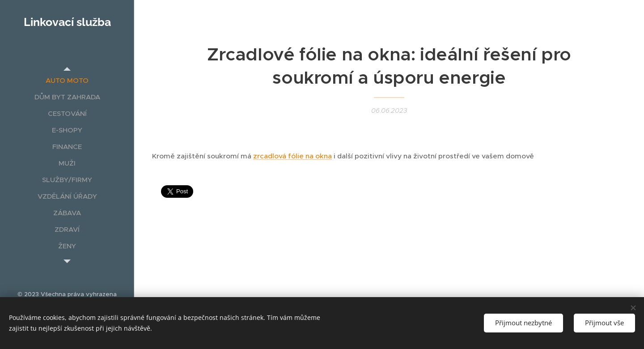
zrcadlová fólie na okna (292, 156)
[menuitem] (67, 80)
